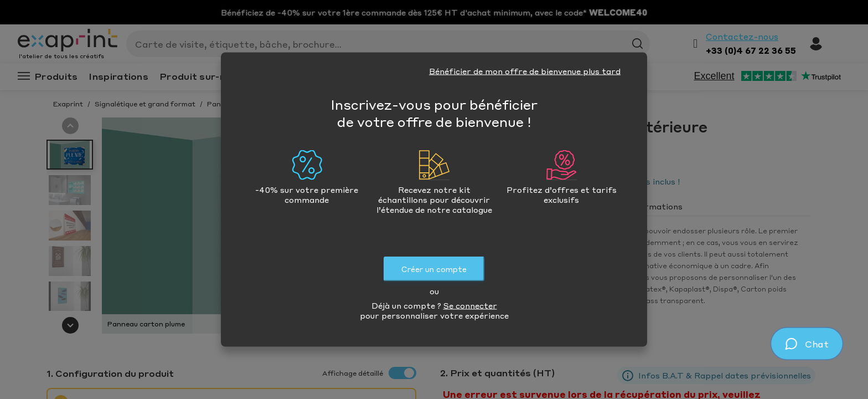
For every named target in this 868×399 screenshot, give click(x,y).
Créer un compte (434, 269)
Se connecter (470, 305)
